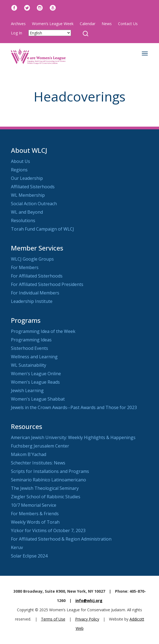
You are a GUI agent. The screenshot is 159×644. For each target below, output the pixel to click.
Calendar (88, 24)
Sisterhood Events (30, 348)
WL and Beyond (27, 212)
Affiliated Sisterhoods (33, 187)
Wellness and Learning (34, 357)
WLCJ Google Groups (32, 259)
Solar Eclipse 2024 (29, 556)
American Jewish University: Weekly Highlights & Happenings (73, 437)
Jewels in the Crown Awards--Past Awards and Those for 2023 (74, 407)
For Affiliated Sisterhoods (37, 276)
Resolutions (23, 220)
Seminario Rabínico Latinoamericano (48, 480)
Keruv (17, 547)
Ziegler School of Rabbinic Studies (46, 497)
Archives (18, 24)
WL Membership (28, 195)
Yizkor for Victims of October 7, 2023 (48, 530)
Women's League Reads (35, 382)
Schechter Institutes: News (38, 463)
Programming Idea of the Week (43, 331)
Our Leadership (27, 178)
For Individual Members (35, 293)
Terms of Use (53, 619)
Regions (19, 170)
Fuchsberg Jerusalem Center (40, 446)
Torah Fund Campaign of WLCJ (42, 229)
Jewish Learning (27, 390)
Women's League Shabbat (38, 399)
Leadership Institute (32, 301)
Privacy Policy (87, 619)
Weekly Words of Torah (35, 522)
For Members (25, 267)
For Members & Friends (35, 514)
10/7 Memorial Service (34, 505)
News (107, 24)
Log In (17, 33)
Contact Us (128, 24)
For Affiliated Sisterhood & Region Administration (61, 539)
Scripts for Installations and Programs (50, 471)
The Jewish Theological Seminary (45, 488)
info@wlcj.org (89, 600)
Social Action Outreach (34, 204)
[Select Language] (50, 33)
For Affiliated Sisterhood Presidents (47, 284)
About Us (20, 161)
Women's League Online (36, 374)
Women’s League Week (53, 24)
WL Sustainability (29, 365)
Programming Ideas (31, 340)
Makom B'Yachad (29, 454)
